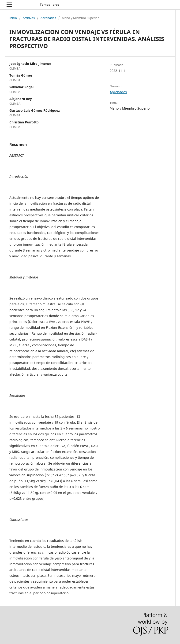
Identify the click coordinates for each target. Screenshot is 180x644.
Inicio (13, 18)
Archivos (29, 18)
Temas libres (49, 4)
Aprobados (48, 18)
